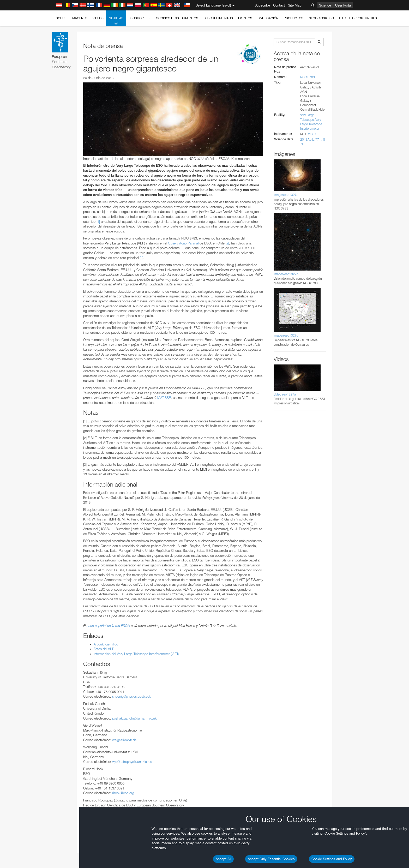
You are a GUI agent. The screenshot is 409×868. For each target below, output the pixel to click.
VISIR (312, 134)
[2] (227, 243)
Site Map (295, 5)
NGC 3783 (308, 77)
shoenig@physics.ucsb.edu (132, 696)
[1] (98, 222)
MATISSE (164, 398)
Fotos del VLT (104, 649)
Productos (294, 18)
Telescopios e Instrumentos (174, 18)
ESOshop (136, 18)
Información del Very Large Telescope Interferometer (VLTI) (136, 654)
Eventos (245, 18)
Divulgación (268, 18)
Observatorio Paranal (183, 243)
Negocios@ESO (321, 18)
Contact (279, 5)
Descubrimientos (218, 18)
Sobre (61, 18)
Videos (98, 18)
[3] (142, 258)
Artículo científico (106, 644)
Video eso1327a (285, 394)
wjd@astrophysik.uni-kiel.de (132, 762)
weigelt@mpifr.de (124, 740)
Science (325, 5)
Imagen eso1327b (286, 274)
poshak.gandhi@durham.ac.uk (134, 718)
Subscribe (262, 5)
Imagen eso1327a (286, 195)
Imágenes (79, 18)
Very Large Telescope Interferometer (311, 124)
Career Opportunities (358, 18)
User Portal (343, 5)
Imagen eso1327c (286, 335)
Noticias (116, 21)
